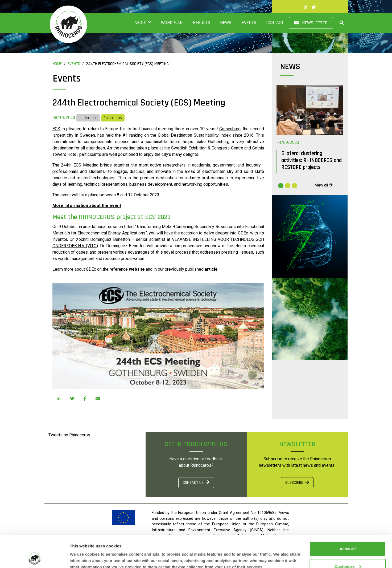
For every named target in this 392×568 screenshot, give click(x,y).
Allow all (348, 519)
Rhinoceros (113, 118)
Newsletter (311, 23)
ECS (56, 129)
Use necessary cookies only (348, 554)
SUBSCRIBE (297, 483)
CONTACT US (196, 483)
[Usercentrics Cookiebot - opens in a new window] (34, 558)
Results (201, 23)
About (141, 23)
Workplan (172, 23)
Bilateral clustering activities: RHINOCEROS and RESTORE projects (311, 160)
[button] (339, 23)
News (226, 23)
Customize (348, 536)
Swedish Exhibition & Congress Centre (207, 148)
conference (88, 118)
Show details (82, 552)
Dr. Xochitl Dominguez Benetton (100, 239)
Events (249, 23)
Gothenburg (230, 129)
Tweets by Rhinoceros (69, 435)
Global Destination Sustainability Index (194, 135)
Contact (275, 23)
